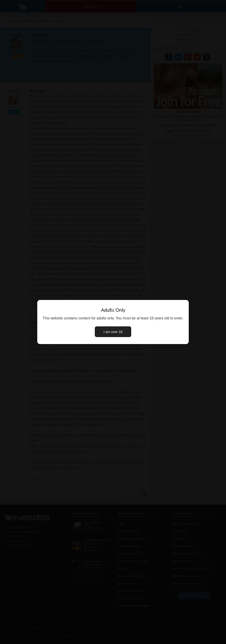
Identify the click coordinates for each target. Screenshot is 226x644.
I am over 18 (113, 332)
